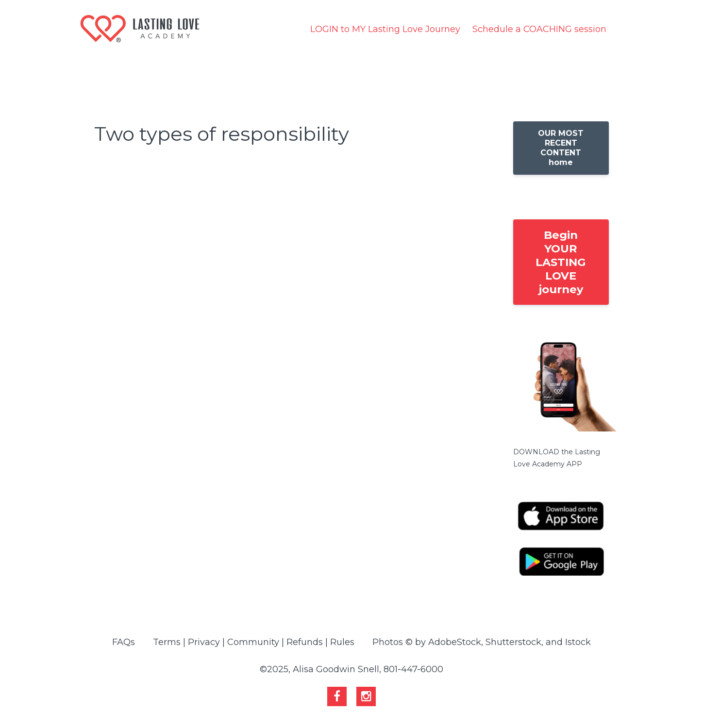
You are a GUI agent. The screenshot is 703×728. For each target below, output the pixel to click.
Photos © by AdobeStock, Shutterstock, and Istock (482, 642)
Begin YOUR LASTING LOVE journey (561, 262)
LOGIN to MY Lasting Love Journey (385, 29)
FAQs (124, 642)
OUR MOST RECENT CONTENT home (561, 148)
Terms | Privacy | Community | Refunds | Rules (254, 642)
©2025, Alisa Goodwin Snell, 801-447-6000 (351, 669)
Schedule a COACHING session (539, 29)
